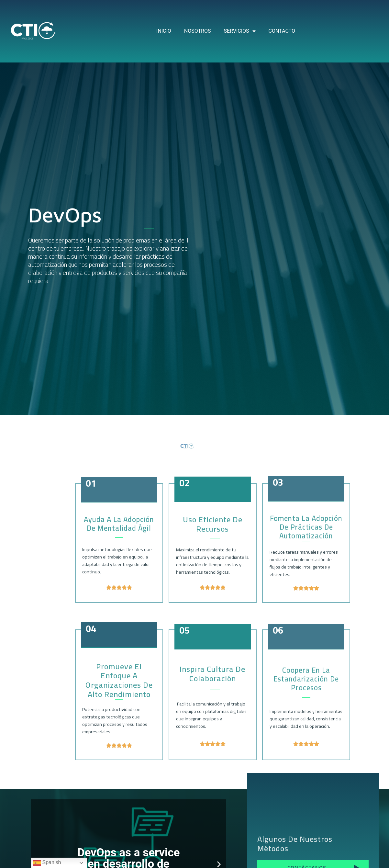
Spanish (47, 863)
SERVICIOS (239, 31)
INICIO (164, 31)
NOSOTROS (198, 31)
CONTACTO (282, 31)
